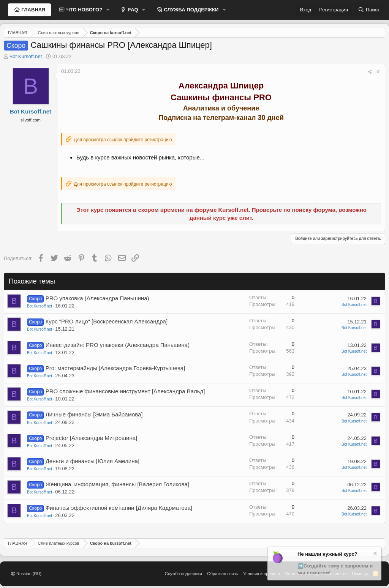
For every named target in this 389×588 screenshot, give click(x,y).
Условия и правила (262, 574)
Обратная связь (222, 574)
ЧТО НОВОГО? (84, 10)
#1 (379, 72)
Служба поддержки (183, 574)
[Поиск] (369, 10)
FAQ (132, 10)
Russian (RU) (26, 574)
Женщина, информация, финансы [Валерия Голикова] (117, 484)
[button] (108, 10)
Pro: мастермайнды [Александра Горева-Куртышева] (115, 368)
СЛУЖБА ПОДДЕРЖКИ (191, 10)
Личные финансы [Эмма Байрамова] (94, 414)
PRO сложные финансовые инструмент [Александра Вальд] (125, 391)
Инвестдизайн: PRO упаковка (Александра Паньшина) (118, 345)
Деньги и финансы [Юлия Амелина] (93, 461)
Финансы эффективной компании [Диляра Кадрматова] (119, 508)
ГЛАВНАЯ (33, 10)
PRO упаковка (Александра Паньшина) (97, 298)
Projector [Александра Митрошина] (92, 438)
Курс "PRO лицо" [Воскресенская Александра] (107, 321)
